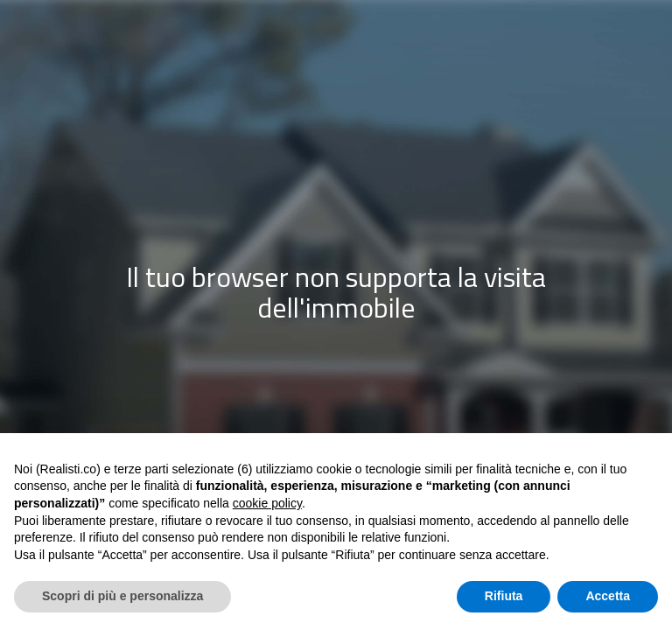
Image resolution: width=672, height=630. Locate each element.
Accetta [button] (608, 596)
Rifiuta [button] (504, 596)
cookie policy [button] (267, 503)
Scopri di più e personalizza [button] (122, 596)
